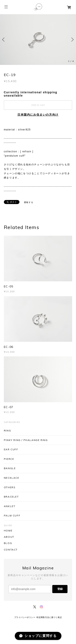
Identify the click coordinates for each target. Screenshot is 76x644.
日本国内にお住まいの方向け (38, 115)
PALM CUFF (12, 516)
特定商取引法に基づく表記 (49, 617)
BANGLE (10, 468)
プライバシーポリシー (25, 617)
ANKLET (10, 506)
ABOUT (9, 537)
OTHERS (10, 487)
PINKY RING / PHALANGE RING (26, 440)
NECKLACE (12, 478)
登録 (60, 589)
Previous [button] (4, 40)
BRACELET (11, 497)
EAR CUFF (11, 449)
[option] (38, 40)
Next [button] (72, 40)
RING (7, 431)
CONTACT (11, 550)
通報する (29, 202)
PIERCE (9, 459)
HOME (8, 531)
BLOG (8, 543)
